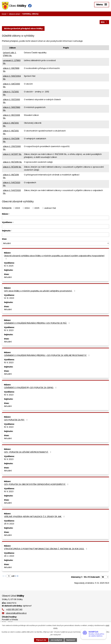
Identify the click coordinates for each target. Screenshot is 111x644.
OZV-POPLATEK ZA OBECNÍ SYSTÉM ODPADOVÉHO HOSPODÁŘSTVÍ (37, 484)
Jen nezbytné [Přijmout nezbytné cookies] (56, 640)
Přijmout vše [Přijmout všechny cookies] (41, 640)
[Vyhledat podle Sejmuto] (55, 235)
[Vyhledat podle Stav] (55, 243)
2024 (27, 208)
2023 (18, 208)
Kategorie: (7, 208)
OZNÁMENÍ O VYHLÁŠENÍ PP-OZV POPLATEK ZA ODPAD (31, 388)
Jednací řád (50, 208)
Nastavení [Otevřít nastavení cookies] (71, 640)
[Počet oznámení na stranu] (105, 577)
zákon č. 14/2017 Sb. (12, 154)
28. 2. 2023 (9, 556)
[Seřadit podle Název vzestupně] (10, 213)
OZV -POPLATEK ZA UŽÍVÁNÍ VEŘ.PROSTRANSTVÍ (28, 452)
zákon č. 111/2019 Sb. (12, 167)
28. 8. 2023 (9, 524)
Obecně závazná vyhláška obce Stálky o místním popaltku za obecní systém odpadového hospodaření (54, 257)
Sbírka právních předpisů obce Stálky (23, 28)
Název (5, 214)
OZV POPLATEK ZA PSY (16, 420)
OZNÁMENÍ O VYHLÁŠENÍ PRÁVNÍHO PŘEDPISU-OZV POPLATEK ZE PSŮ (37, 323)
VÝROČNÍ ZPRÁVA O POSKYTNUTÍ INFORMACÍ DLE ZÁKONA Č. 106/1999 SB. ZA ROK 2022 (46, 549)
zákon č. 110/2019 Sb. (12, 162)
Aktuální (8, 277)
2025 (37, 208)
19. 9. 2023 (9, 330)
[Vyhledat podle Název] (55, 218)
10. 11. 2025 (9, 266)
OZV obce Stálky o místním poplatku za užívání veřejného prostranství (40, 291)
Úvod (4, 14)
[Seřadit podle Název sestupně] (10, 214)
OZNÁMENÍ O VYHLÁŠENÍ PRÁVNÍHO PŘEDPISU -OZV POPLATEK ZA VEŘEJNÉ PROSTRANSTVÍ (47, 355)
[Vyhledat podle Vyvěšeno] (55, 226)
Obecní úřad (14, 14)
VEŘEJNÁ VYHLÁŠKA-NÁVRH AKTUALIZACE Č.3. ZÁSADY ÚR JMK (35, 517)
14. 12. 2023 (9, 298)
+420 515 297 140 (14, 609)
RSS (104, 22)
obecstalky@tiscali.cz (16, 613)
